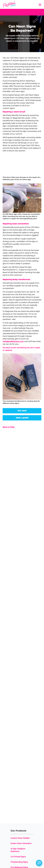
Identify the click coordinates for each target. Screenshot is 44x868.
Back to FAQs (9, 427)
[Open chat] (39, 863)
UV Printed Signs (18, 857)
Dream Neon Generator (21, 843)
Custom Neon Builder (20, 838)
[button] (40, 5)
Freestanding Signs (19, 862)
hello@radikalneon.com (13, 341)
